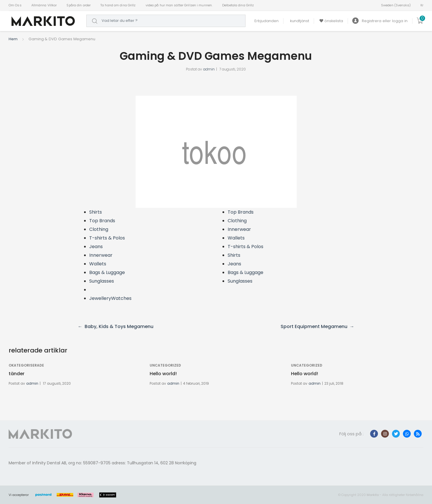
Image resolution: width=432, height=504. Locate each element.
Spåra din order (79, 5)
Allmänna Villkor (44, 5)
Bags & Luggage (107, 272)
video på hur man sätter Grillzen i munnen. (179, 5)
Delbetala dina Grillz (238, 5)
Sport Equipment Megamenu (314, 326)
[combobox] (166, 21)
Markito (373, 495)
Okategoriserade (26, 365)
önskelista (331, 21)
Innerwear (101, 255)
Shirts (96, 212)
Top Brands (102, 221)
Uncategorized (165, 365)
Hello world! (163, 374)
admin (209, 69)
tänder (17, 374)
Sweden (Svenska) (396, 5)
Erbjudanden (267, 21)
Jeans (96, 247)
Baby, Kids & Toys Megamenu (119, 326)
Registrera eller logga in (380, 21)
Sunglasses (102, 281)
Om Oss (15, 5)
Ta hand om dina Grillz (118, 5)
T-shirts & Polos (107, 238)
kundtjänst (298, 21)
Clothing (99, 229)
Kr (422, 5)
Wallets (98, 264)
